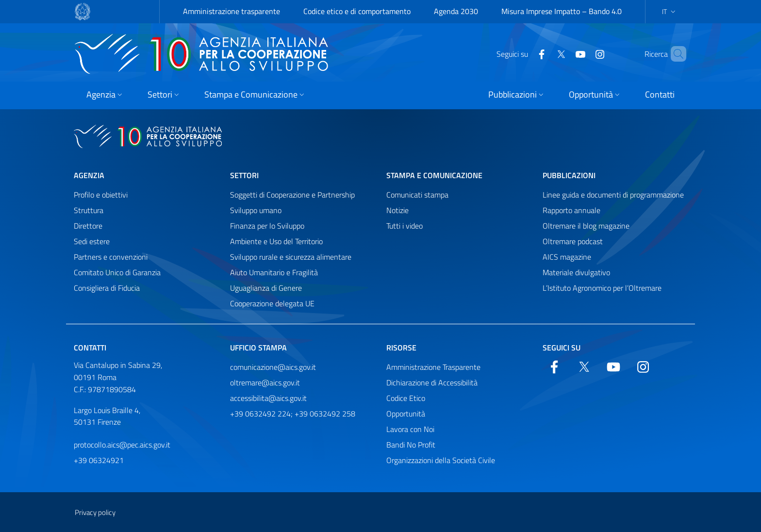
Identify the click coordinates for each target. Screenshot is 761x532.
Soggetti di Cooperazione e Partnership (292, 195)
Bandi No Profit (411, 445)
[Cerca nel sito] (675, 54)
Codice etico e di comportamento (357, 11)
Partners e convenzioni (111, 257)
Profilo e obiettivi (101, 195)
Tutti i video (405, 226)
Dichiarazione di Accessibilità (432, 382)
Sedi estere (92, 241)
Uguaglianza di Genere (266, 288)
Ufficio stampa (258, 348)
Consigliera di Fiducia (107, 288)
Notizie (397, 210)
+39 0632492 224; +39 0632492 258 (293, 414)
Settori (244, 175)
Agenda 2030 (456, 11)
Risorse (401, 348)
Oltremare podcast (573, 241)
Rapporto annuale (571, 210)
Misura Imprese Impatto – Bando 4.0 (562, 11)
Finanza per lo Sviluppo (267, 226)
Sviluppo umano (256, 210)
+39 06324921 (99, 460)
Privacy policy (95, 512)
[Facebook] (525, 53)
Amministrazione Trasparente (433, 367)
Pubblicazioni (569, 175)
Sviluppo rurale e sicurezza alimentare (291, 257)
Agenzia (89, 175)
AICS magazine (567, 257)
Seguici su (562, 348)
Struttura (89, 210)
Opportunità (406, 414)
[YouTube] (564, 53)
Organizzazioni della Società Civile (441, 460)
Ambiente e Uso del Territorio (276, 241)
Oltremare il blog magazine (586, 226)
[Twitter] (545, 53)
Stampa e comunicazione (434, 175)
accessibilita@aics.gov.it (268, 398)
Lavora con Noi (410, 429)
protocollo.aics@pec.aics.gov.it (122, 445)
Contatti (90, 348)
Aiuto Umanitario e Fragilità (274, 272)
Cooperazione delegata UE (272, 303)
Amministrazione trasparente (232, 11)
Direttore (88, 226)
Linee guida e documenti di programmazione (613, 195)
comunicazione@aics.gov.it (273, 367)
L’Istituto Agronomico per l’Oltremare (602, 288)
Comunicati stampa (417, 195)
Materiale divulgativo (576, 272)
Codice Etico (406, 398)
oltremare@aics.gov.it (265, 382)
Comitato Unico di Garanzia (117, 272)
